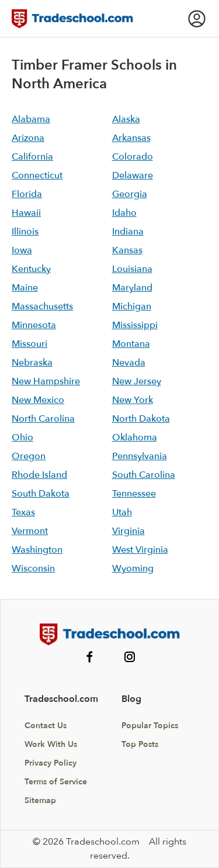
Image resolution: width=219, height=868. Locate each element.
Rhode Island (39, 475)
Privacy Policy (51, 763)
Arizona (28, 138)
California (32, 157)
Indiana (128, 232)
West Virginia (140, 550)
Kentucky (31, 269)
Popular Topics (150, 726)
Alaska (126, 119)
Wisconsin (33, 569)
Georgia (130, 194)
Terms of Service (56, 782)
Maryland (132, 288)
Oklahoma (135, 438)
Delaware (133, 175)
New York (133, 400)
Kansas (127, 250)
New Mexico (38, 400)
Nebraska (32, 363)
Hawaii (26, 213)
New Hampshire (46, 381)
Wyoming (133, 569)
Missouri (29, 344)
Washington (37, 550)
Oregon (29, 456)
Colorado (133, 157)
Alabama (31, 119)
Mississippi (135, 325)
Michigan (132, 306)
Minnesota (34, 325)
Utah (122, 512)
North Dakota (141, 419)
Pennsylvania (140, 456)
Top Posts (140, 744)
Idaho (124, 213)
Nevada (129, 363)
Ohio (22, 438)
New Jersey (137, 381)
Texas (23, 512)
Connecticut (37, 175)
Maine (25, 288)
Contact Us (46, 726)
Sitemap (40, 800)
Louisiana (132, 269)
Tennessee (134, 494)
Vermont (30, 531)
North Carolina (43, 419)
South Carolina (144, 475)
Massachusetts (42, 306)
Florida (27, 194)
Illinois (25, 232)
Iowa (22, 250)
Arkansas (131, 138)
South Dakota (41, 494)
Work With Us (51, 744)
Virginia (128, 531)
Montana (131, 344)
